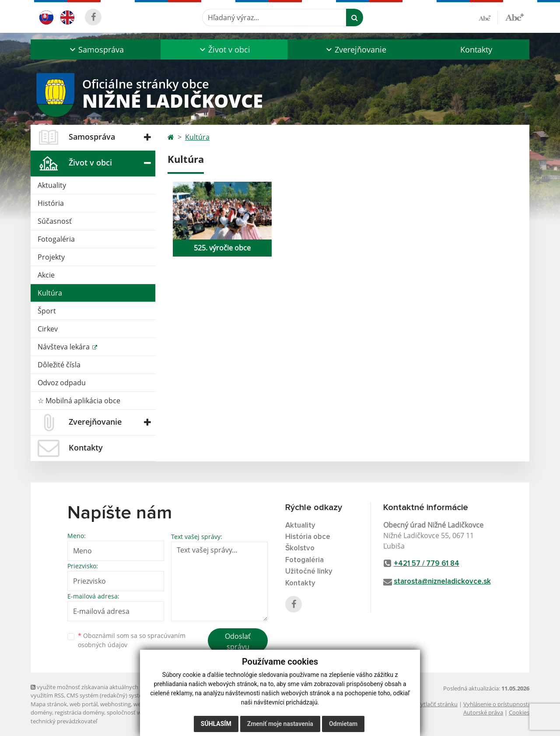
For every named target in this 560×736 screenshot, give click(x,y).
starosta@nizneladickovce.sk (442, 582)
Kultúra (50, 293)
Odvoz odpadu (62, 383)
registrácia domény (79, 712)
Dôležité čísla (59, 365)
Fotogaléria (56, 239)
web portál (84, 704)
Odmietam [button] (343, 724)
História (51, 203)
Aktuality (52, 185)
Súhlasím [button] (216, 724)
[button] (96, 49)
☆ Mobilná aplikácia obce (79, 401)
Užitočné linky (309, 572)
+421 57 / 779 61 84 (427, 564)
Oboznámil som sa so (132, 640)
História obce (308, 537)
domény (41, 712)
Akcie (46, 275)
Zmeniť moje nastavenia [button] (280, 724)
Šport (47, 311)
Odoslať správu (238, 641)
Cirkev (48, 329)
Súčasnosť (55, 221)
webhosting (115, 704)
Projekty (51, 257)
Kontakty (476, 49)
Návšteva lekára (65, 347)
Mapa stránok (49, 704)
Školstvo (300, 548)
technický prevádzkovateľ (64, 721)
